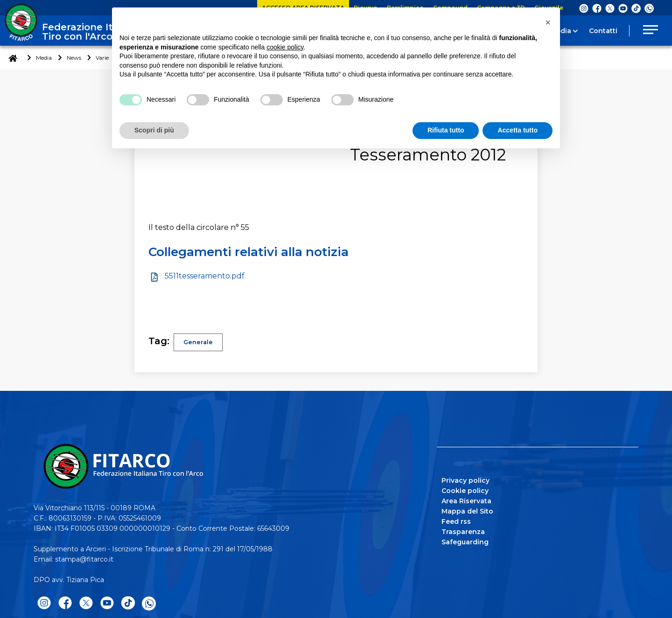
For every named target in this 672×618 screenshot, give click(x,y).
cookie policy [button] (285, 47)
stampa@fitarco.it (84, 559)
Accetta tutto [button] (518, 130)
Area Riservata (466, 501)
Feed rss (456, 521)
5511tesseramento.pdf (205, 276)
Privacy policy (465, 480)
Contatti (603, 31)
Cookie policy (465, 491)
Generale (199, 342)
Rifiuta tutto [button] (446, 130)
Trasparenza (463, 532)
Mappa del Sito (467, 511)
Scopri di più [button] (154, 130)
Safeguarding (465, 542)
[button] (548, 22)
